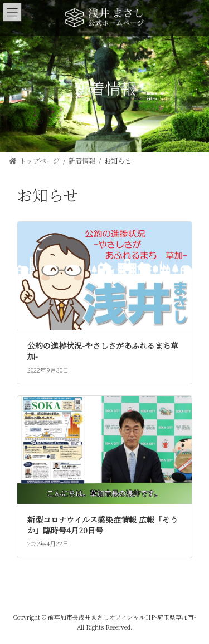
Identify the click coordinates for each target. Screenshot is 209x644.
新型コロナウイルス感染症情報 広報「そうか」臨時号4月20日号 (103, 525)
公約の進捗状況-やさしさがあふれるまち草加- (103, 351)
